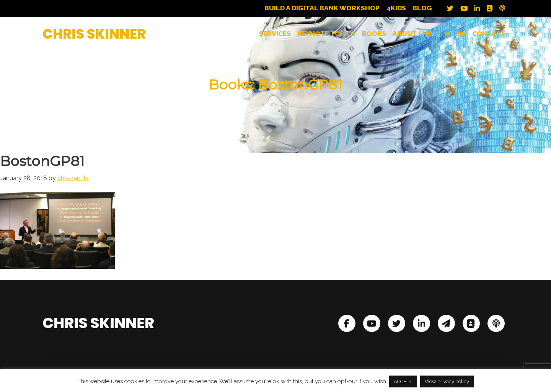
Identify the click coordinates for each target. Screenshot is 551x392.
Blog (422, 8)
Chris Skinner (94, 34)
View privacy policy (447, 381)
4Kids (396, 8)
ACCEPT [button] (403, 381)
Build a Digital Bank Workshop (322, 8)
